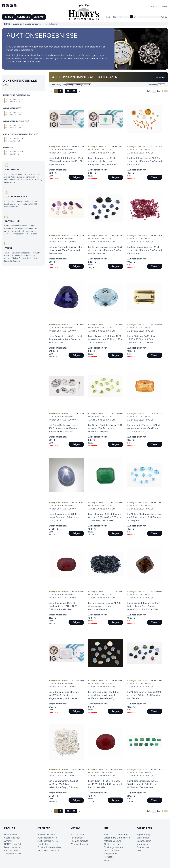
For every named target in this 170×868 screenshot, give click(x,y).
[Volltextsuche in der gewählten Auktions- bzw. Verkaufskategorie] (149, 17)
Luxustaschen (11, 850)
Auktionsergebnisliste (48, 841)
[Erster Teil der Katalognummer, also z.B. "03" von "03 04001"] (118, 17)
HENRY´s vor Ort (13, 844)
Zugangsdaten (144, 841)
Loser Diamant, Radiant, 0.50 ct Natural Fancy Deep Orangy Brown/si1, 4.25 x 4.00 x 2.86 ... (144, 606)
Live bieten (43, 844)
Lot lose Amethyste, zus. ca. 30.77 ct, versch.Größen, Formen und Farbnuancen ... (66, 250)
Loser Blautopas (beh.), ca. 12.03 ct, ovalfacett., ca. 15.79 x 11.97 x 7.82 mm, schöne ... (105, 339)
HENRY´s (8, 17)
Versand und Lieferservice (117, 838)
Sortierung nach (59, 85)
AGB (139, 850)
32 (68, 91)
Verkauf (75, 828)
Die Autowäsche (12, 847)
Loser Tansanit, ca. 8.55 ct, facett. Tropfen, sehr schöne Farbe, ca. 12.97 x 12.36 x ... (66, 339)
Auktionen (18, 24)
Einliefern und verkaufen (116, 834)
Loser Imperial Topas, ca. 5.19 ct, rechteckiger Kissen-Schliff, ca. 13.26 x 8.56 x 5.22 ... (144, 428)
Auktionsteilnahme (46, 834)
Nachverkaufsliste (79, 841)
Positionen (152, 85)
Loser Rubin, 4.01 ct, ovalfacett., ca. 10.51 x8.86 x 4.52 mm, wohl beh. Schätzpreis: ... (105, 784)
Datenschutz (143, 847)
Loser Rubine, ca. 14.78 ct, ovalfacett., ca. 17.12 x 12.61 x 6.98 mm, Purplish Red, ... (64, 606)
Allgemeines (144, 828)
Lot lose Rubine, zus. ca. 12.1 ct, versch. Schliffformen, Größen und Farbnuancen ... (145, 250)
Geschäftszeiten (12, 838)
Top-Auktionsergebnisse (49, 847)
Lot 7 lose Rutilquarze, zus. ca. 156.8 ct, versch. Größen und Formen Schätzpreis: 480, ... (64, 428)
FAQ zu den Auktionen (48, 850)
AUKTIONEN (24, 17)
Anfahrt (8, 841)
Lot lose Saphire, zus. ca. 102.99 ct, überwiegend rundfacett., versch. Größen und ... (105, 606)
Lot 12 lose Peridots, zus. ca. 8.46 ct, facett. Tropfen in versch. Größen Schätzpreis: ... (105, 428)
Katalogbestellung (113, 841)
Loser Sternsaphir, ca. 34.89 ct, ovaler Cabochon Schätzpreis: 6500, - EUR (65, 517)
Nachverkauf (77, 838)
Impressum (142, 844)
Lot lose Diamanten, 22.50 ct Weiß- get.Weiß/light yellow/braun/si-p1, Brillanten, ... (65, 784)
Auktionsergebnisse (34, 24)
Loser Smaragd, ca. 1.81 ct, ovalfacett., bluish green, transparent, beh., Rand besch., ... (105, 161)
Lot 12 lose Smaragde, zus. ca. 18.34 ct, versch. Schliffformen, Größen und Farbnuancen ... (143, 784)
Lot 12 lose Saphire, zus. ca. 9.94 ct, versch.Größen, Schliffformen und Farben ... (144, 695)
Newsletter (109, 857)
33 (74, 91)
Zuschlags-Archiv (13, 854)
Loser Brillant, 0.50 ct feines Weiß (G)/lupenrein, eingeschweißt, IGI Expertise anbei (66, 161)
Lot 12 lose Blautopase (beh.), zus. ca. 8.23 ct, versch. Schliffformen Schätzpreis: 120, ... (145, 517)
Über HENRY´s (12, 834)
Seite (149, 91)
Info (106, 828)
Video (107, 860)
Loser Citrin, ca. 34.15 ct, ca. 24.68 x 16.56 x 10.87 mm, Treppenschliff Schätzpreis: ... (142, 339)
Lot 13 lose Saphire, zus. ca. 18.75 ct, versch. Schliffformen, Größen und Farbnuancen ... (105, 250)
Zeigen (76, 177)
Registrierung (143, 834)
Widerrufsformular (80, 844)
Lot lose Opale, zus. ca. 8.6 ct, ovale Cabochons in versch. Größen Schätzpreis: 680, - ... (104, 695)
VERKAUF (39, 17)
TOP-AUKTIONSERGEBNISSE (26, 62)
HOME (7, 24)
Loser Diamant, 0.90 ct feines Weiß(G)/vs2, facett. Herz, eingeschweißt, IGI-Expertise (64, 695)
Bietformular (143, 838)
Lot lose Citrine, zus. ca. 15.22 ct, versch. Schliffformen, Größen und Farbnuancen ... (145, 161)
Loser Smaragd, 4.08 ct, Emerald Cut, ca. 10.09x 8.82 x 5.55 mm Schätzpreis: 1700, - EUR (105, 517)
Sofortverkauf (77, 834)
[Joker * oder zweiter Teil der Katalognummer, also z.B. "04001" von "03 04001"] (125, 17)
